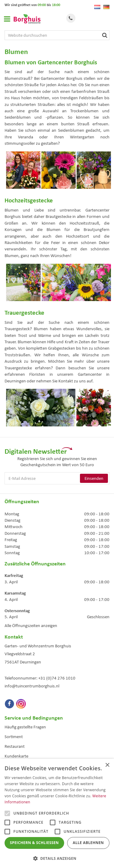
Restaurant (15, 746)
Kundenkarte (16, 756)
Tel (71, 18)
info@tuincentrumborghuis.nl (32, 686)
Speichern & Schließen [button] (35, 843)
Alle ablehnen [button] (88, 843)
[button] (57, 858)
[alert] (57, 813)
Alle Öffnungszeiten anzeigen (31, 626)
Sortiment (14, 737)
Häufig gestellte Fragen (25, 727)
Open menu (7, 19)
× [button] (107, 765)
